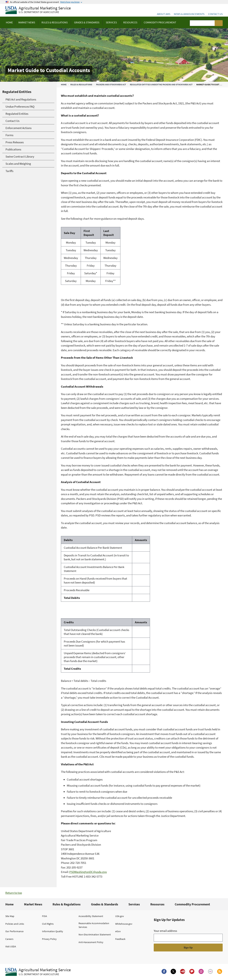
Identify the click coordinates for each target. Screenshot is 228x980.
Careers (9, 939)
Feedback (120, 939)
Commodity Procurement (192, 904)
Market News (33, 904)
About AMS (164, 14)
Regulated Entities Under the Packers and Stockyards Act (161, 84)
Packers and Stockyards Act (111, 84)
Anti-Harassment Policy (91, 942)
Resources (157, 904)
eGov (118, 931)
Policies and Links (15, 924)
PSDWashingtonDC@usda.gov (88, 872)
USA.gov (120, 916)
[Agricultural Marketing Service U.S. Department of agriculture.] (38, 972)
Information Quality (53, 931)
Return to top (14, 893)
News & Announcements (189, 14)
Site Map (10, 916)
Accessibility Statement (91, 916)
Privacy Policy (49, 939)
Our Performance (14, 931)
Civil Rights (48, 924)
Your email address (165, 931)
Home (64, 84)
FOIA (45, 916)
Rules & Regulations (81, 84)
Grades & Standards (105, 904)
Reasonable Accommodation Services (94, 925)
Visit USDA (11, 946)
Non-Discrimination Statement (95, 934)
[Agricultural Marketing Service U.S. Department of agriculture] (38, 10)
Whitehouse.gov (124, 924)
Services (134, 904)
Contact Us (215, 14)
